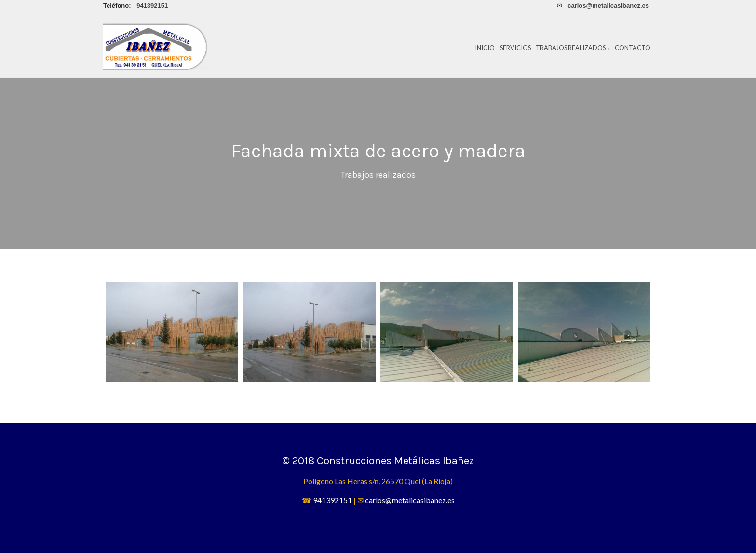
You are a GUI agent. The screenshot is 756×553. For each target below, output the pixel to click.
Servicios (515, 48)
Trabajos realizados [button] (573, 48)
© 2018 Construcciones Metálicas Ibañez (378, 461)
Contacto (633, 48)
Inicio (485, 48)
